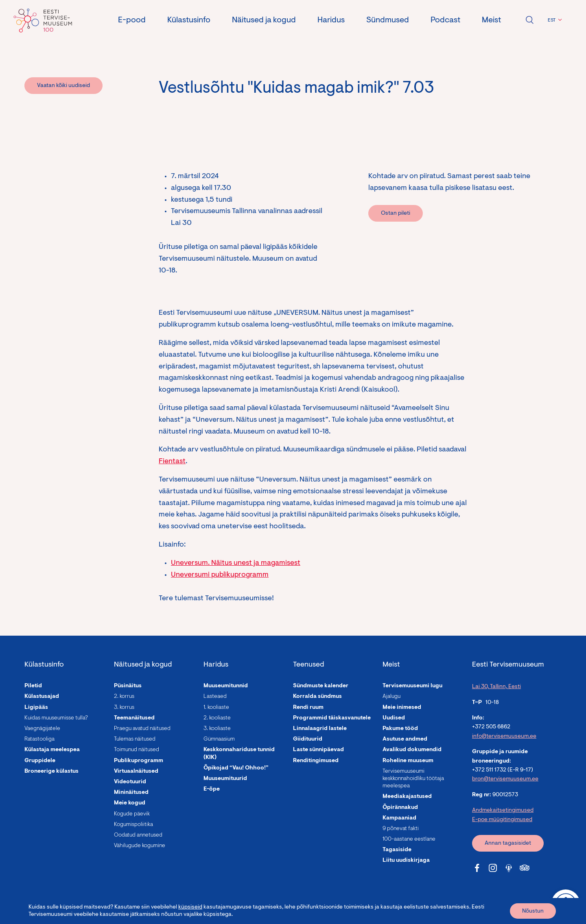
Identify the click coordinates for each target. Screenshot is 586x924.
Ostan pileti (396, 214)
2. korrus (124, 697)
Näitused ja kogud (264, 20)
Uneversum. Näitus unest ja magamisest (236, 563)
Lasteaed (215, 697)
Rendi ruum (308, 708)
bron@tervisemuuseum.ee (505, 779)
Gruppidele (40, 761)
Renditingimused (316, 761)
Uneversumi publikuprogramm (220, 575)
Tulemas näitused (135, 739)
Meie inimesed (402, 708)
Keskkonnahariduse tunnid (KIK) (239, 754)
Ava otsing (529, 20)
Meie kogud (130, 803)
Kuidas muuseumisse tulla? (56, 718)
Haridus (331, 20)
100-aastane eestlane (409, 839)
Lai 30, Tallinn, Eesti (496, 687)
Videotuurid (130, 782)
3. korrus (124, 708)
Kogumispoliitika (133, 825)
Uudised (394, 718)
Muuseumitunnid (226, 686)
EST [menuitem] (552, 20)
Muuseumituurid (225, 779)
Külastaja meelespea (52, 750)
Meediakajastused (407, 797)
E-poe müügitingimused (502, 820)
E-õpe (212, 789)
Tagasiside (397, 850)
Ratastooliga (39, 739)
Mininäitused (131, 793)
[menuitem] (554, 20)
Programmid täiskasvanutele (332, 718)
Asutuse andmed (405, 739)
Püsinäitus (128, 686)
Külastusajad (42, 697)
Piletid (33, 686)
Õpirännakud (400, 808)
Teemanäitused (134, 718)
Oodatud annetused (138, 835)
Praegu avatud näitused (142, 729)
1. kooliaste (216, 708)
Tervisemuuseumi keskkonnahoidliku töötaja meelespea (413, 779)
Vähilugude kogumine (140, 846)
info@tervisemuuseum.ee (504, 737)
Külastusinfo (189, 20)
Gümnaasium (219, 739)
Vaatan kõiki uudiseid (63, 86)
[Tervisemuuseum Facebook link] (477, 868)
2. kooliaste (217, 718)
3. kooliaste (217, 729)
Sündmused (388, 20)
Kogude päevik (132, 814)
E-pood (132, 20)
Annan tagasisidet (508, 843)
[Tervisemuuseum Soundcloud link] (509, 868)
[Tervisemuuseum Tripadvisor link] (525, 868)
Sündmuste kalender (321, 686)
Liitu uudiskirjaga (406, 861)
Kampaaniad (399, 818)
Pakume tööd (400, 729)
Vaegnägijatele (42, 729)
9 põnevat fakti (401, 829)
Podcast (445, 20)
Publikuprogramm (139, 761)
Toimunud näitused (137, 750)
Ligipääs (36, 708)
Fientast (172, 462)
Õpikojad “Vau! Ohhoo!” (236, 768)
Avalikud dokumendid (412, 750)
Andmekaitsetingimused (503, 811)
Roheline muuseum (408, 761)
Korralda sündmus (317, 697)
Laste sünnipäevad (318, 750)
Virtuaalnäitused (136, 771)
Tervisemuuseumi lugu (412, 686)
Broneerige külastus (51, 771)
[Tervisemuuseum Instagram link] (493, 868)
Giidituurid (308, 739)
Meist (491, 20)
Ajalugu (391, 697)
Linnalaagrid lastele (320, 729)
